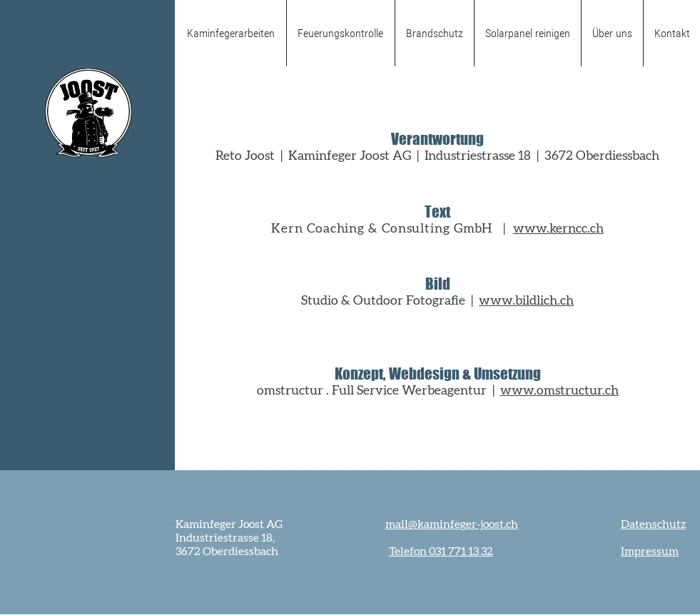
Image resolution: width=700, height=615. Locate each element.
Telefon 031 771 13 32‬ (441, 552)
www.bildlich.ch (526, 301)
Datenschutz (653, 524)
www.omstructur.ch (559, 391)
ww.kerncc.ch (564, 229)
